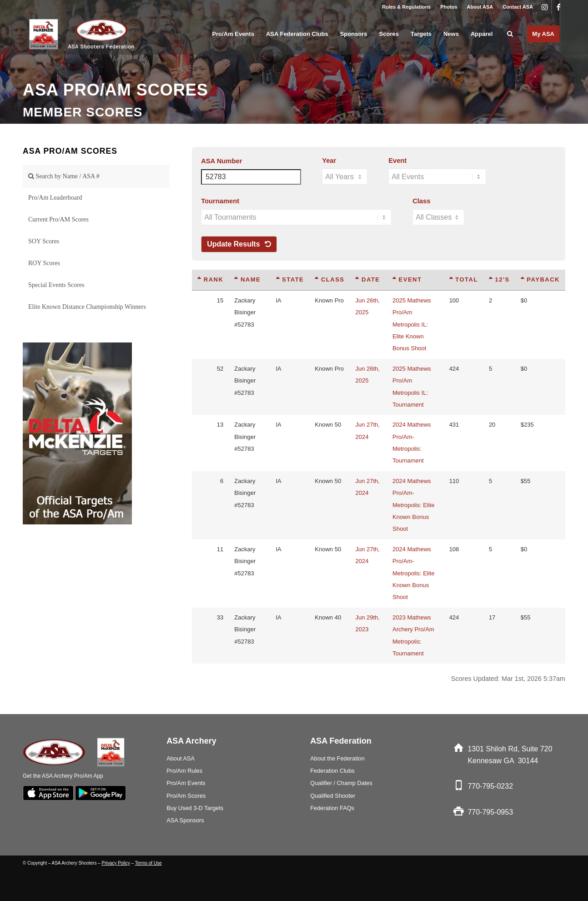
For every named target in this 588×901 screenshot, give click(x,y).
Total (464, 279)
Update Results (239, 244)
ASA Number (221, 161)
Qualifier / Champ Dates (341, 783)
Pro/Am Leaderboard (55, 198)
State (290, 279)
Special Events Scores (56, 285)
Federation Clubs (332, 771)
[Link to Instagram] (545, 7)
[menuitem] (407, 7)
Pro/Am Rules (184, 771)
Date (367, 279)
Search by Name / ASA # (64, 176)
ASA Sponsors (185, 820)
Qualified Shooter (333, 796)
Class (421, 201)
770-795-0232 (490, 786)
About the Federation (337, 758)
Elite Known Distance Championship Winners (87, 307)
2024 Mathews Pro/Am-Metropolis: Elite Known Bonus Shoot (413, 505)
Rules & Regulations (406, 7)
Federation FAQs (332, 808)
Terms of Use (148, 863)
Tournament (220, 201)
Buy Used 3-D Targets (195, 808)
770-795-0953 (490, 812)
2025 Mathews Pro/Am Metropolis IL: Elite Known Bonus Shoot (412, 325)
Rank (210, 279)
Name (247, 279)
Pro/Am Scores (186, 796)
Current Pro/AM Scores (58, 219)
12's (499, 279)
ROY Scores (44, 263)
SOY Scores (44, 241)
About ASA (480, 7)
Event (397, 161)
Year (329, 161)
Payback (540, 279)
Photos (449, 7)
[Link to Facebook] (558, 7)
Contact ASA (518, 7)
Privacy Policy (116, 863)
